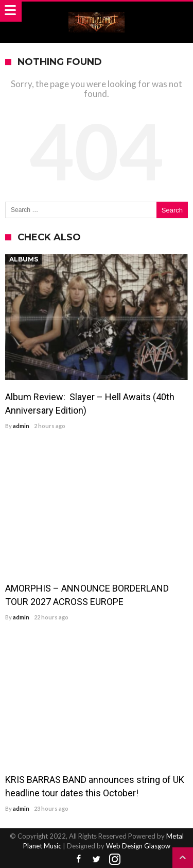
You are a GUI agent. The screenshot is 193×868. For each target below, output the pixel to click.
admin (21, 426)
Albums (24, 259)
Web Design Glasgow (138, 846)
